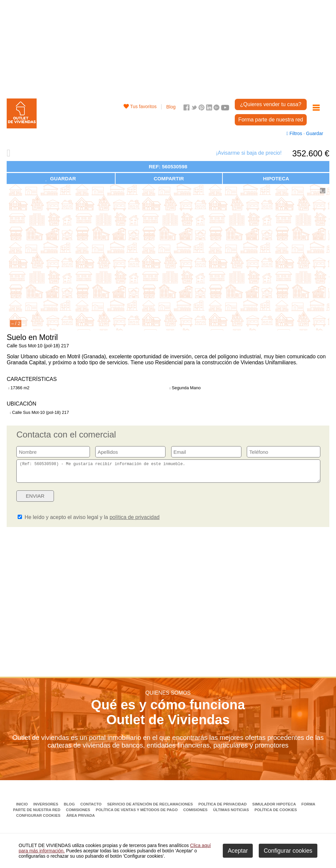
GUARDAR (61, 178)
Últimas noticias (232, 814)
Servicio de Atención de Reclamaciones (151, 808)
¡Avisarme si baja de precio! (249, 153)
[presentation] (269, 502)
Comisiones (79, 814)
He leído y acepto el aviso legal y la (89, 521)
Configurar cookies (38, 819)
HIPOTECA (276, 178)
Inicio (22, 808)
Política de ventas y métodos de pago (137, 814)
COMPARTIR (169, 178)
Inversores (46, 808)
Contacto (91, 808)
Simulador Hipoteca (275, 808)
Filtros (295, 133)
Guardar (314, 133)
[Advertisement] (168, 47)
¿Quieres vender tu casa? (271, 104)
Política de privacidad (223, 808)
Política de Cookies (276, 814)
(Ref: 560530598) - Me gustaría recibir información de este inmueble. (168, 473)
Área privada (80, 819)
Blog (171, 107)
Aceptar (238, 851)
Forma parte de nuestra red (271, 120)
